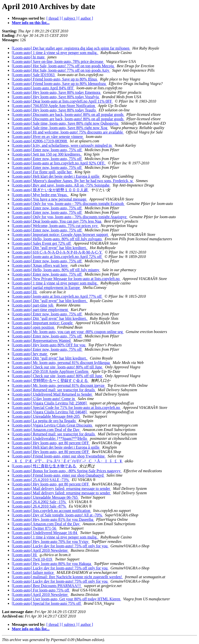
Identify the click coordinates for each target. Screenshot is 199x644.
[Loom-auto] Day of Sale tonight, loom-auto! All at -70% (57, 515)
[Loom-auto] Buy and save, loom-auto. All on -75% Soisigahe (61, 185)
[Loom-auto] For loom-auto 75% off (41, 590)
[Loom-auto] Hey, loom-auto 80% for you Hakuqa (52, 564)
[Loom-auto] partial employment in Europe (46, 288)
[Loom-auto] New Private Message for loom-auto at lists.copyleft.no (66, 279)
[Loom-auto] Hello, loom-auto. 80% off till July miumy (56, 270)
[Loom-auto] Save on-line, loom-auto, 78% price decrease (58, 61)
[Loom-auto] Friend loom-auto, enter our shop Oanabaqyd (58, 475)
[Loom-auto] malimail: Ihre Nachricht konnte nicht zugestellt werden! (67, 577)
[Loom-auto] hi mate (29, 57)
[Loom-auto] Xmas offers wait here (40, 265)
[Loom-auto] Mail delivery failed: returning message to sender (61, 489)
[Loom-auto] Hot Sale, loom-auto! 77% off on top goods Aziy (61, 70)
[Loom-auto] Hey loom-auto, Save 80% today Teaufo (54, 110)
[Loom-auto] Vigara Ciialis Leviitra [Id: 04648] (50, 412)
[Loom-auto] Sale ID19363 (34, 75)
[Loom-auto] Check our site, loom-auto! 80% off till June (57, 367)
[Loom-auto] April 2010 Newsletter (40, 550)
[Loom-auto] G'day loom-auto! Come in (44, 399)
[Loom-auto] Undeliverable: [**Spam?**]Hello (50, 438)
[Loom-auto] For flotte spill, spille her (42, 172)
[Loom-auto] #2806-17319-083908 (40, 141)
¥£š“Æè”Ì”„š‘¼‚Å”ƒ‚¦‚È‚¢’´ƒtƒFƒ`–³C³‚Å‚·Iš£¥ (67, 461)
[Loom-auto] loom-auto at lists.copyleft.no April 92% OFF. (59, 163)
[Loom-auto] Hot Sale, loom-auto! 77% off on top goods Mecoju (63, 66)
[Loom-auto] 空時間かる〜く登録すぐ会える (50, 381)
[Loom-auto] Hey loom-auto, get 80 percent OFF (51, 443)
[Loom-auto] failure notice (33, 572)
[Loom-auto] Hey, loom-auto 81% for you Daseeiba (53, 519)
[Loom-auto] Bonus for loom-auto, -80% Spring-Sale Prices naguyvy (67, 471)
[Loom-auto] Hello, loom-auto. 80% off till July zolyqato (57, 239)
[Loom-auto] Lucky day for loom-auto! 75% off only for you (60, 546)
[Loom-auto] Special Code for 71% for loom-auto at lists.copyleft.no (66, 408)
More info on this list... (31, 23)
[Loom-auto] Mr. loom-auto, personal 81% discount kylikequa (61, 363)
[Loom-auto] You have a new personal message (49, 199)
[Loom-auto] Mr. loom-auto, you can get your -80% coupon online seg (68, 332)
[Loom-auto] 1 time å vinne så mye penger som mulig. (55, 53)
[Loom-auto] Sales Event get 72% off (42, 243)
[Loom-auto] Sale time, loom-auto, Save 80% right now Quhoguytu (66, 123)
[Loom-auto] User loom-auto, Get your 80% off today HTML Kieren (66, 599)
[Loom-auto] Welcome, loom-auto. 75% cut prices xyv (55, 226)
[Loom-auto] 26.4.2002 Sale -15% (39, 502)
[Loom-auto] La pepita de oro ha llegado (44, 421)
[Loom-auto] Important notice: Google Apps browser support (60, 235)
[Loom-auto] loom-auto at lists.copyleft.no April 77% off (57, 296)
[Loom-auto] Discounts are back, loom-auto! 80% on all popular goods (68, 114)
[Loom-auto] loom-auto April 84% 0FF (43, 88)
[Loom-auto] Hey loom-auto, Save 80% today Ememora (56, 92)
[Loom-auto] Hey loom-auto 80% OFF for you (49, 345)
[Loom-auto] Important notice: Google (43, 323)
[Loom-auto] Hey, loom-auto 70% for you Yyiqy (51, 542)
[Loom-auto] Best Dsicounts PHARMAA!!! (47, 586)
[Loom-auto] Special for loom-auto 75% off (47, 603)
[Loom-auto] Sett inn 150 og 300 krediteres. (47, 154)
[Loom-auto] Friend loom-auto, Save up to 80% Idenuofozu (59, 84)
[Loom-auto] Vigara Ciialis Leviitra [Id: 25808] (50, 403)
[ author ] (86, 18)
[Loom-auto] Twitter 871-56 (34, 528)
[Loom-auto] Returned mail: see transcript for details (54, 390)
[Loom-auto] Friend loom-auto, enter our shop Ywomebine (59, 456)
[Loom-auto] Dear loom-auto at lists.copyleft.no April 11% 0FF (62, 101)
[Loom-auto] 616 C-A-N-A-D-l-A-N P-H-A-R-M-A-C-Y (57, 252)
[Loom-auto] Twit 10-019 (32, 559)
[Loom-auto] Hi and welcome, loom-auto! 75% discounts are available (68, 132)
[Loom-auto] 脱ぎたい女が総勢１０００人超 (50, 190)
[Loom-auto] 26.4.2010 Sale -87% (39, 506)
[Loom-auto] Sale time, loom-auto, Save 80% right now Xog (60, 128)
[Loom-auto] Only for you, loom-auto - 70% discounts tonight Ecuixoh (68, 204)
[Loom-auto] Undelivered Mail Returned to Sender (52, 394)
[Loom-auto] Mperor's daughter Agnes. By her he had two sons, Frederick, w (73, 181)
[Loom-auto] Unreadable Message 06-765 (45, 497)
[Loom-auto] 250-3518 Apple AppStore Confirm (51, 371)
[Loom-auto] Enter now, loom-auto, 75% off (47, 150)
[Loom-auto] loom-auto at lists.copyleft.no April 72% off (57, 257)
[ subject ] (70, 18)
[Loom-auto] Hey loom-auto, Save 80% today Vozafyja (56, 97)
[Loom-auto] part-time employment (40, 310)
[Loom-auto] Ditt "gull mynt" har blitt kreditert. (50, 248)
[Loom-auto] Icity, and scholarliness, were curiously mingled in (62, 145)
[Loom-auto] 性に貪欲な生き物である (44, 466)
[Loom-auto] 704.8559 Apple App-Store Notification (54, 106)
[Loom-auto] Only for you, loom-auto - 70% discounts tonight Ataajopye (70, 217)
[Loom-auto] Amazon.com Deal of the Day (46, 430)
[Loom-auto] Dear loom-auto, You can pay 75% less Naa (57, 221)
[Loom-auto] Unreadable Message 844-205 (46, 416)
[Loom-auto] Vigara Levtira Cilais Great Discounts (52, 425)
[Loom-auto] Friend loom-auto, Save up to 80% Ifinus (55, 79)
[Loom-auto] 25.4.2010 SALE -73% (41, 480)
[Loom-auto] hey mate (30, 354)
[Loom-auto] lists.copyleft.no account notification (51, 511)
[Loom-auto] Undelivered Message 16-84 (45, 533)
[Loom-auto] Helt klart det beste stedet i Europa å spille (56, 176)
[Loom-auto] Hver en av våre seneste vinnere (48, 137)
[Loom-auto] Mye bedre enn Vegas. (40, 195)
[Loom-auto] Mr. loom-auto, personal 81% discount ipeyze (59, 385)
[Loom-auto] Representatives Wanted (42, 341)
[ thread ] (54, 18)
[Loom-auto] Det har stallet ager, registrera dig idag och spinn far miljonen (71, 48)
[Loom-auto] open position (33, 327)
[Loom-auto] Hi (25, 292)
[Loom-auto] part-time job (33, 305)
